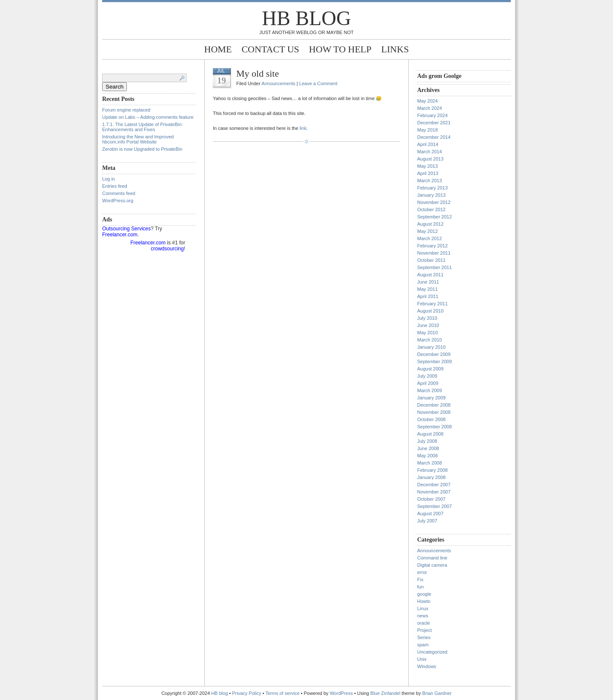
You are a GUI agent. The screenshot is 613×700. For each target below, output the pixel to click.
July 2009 (427, 376)
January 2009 (431, 398)
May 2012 (427, 231)
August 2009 (430, 369)
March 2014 (430, 152)
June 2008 (428, 448)
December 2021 (434, 123)
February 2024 (433, 115)
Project (424, 630)
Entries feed (115, 186)
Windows (427, 666)
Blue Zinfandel (386, 693)
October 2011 (431, 260)
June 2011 (428, 282)
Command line (432, 558)
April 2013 (428, 173)
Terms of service (283, 693)
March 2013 (430, 181)
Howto (424, 601)
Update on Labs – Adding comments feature (148, 117)
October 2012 (431, 209)
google (424, 594)
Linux (423, 608)
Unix (422, 659)
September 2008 (434, 427)
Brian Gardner (437, 693)
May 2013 (427, 166)
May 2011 (427, 289)
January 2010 (431, 347)
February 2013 (433, 188)
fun (420, 587)
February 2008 (433, 470)
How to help (340, 49)
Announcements (278, 83)
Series (424, 637)
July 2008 (427, 441)
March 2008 (430, 463)
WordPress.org (118, 201)
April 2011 (428, 296)
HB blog (306, 18)
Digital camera (432, 565)
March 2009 (430, 390)
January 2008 (431, 477)
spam (423, 645)
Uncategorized (432, 652)
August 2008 (430, 434)
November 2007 (434, 492)
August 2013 (430, 159)
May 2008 (427, 456)
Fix (420, 580)
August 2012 (430, 224)
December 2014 (434, 137)
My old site (258, 73)
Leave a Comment (318, 83)
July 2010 (427, 318)
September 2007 (434, 506)
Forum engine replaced (126, 110)
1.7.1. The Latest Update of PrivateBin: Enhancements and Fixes (142, 127)
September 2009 (434, 361)
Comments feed (119, 193)
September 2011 (434, 267)
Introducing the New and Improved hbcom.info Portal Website (138, 139)
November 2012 (434, 202)
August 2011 (430, 275)
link (303, 128)
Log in (109, 179)
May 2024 (427, 101)
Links (395, 49)
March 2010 (430, 340)
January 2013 (431, 195)
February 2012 (433, 246)
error (422, 572)
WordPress (341, 693)
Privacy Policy (247, 693)
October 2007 (431, 499)
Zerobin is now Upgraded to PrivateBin (142, 149)
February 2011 (433, 304)
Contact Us (270, 49)
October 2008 (431, 419)
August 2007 (430, 514)
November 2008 (434, 412)
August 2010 (430, 311)
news (423, 616)
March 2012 (430, 238)
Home (218, 49)
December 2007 (434, 485)
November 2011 (434, 253)
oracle (424, 623)
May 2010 (427, 333)
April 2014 (428, 144)
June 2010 (428, 325)
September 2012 (434, 217)
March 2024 (430, 108)
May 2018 (427, 130)
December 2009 (434, 354)
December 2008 (434, 405)
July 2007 (427, 521)
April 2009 (428, 383)
